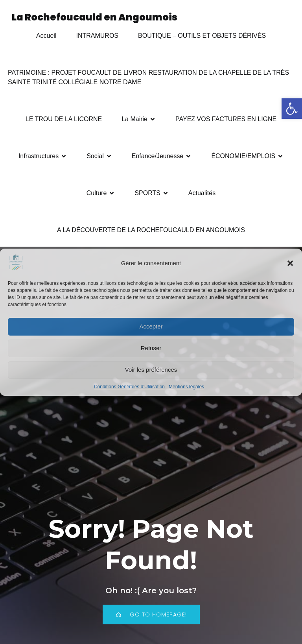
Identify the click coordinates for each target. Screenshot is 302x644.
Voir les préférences (151, 370)
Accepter (151, 326)
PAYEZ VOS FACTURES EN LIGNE (226, 119)
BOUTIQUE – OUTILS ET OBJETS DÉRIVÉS (202, 36)
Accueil (46, 36)
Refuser (151, 348)
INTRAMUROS (97, 36)
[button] (292, 109)
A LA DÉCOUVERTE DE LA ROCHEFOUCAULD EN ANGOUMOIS (151, 230)
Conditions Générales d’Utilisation (129, 387)
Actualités (202, 193)
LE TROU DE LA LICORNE (64, 119)
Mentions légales (186, 387)
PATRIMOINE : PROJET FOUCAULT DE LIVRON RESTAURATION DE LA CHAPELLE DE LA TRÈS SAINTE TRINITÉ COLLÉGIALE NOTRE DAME (149, 78)
